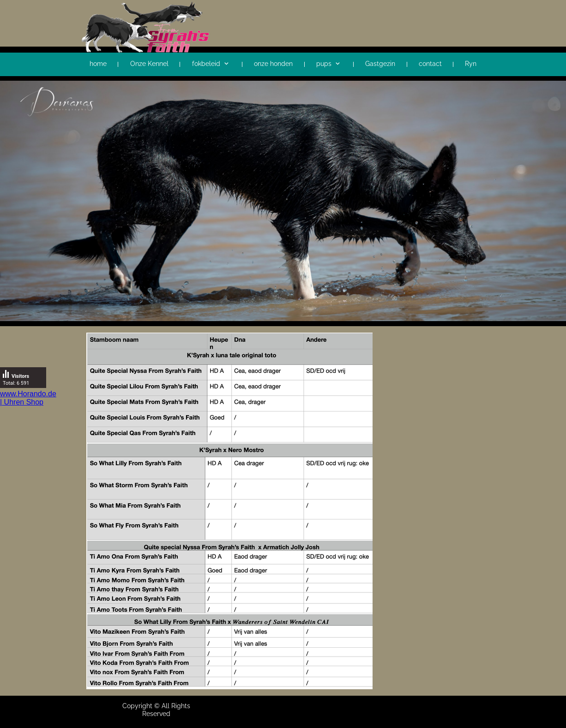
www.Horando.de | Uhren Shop (28, 398)
